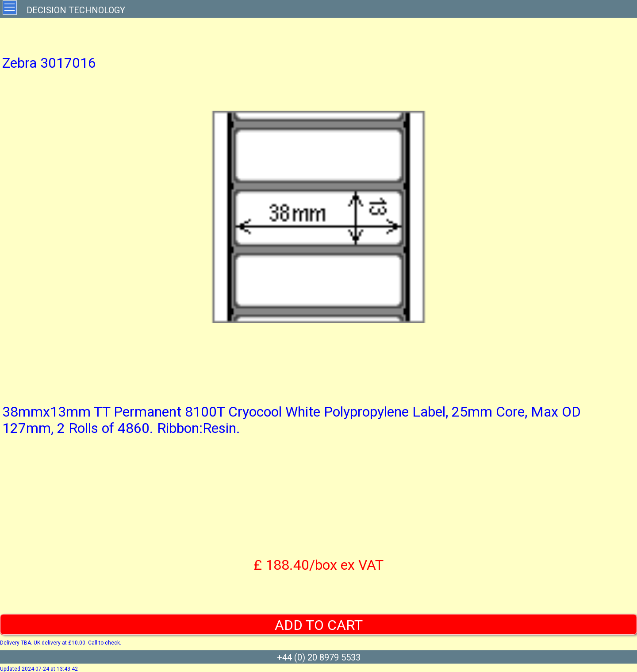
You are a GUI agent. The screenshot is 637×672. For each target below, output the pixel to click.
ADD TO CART (319, 625)
